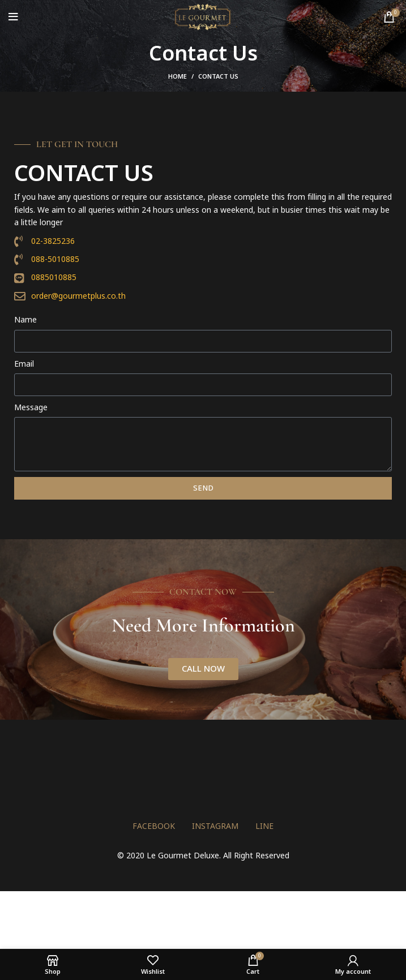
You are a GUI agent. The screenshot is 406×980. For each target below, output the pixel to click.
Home (178, 77)
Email (24, 364)
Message (31, 408)
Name (25, 320)
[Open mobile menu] (13, 17)
